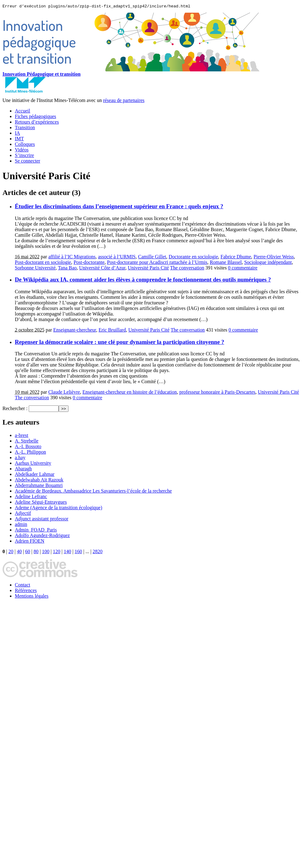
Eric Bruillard (112, 331)
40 (19, 552)
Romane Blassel (226, 263)
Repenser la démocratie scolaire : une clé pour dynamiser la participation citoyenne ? (119, 343)
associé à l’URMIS (117, 258)
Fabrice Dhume (236, 258)
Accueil (23, 112)
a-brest (22, 436)
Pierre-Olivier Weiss (274, 258)
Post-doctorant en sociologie (43, 263)
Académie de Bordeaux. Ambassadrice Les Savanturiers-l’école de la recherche (93, 492)
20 (11, 552)
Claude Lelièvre (64, 393)
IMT (19, 140)
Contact (23, 586)
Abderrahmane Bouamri (39, 486)
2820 (98, 552)
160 (78, 552)
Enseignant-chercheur (75, 331)
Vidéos (22, 151)
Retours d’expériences (37, 123)
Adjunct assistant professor (42, 520)
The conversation (187, 269)
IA (17, 134)
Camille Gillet (152, 258)
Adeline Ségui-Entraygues (41, 503)
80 (36, 552)
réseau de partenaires (124, 101)
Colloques (25, 145)
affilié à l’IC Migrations (72, 258)
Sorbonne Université (35, 269)
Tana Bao (67, 269)
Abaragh (23, 470)
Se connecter (27, 162)
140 (67, 552)
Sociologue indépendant (268, 263)
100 (46, 552)
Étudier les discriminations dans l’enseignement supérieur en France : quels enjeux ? (119, 207)
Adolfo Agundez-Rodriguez (42, 536)
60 (28, 552)
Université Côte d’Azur (102, 269)
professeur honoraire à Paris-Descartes (217, 393)
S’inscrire (24, 156)
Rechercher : (15, 409)
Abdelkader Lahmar (35, 475)
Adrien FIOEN (30, 542)
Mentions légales (32, 597)
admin (21, 525)
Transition (25, 128)
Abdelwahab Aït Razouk (39, 481)
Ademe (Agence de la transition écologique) (58, 508)
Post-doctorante (89, 263)
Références (26, 591)
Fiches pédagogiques (36, 117)
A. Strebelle (27, 442)
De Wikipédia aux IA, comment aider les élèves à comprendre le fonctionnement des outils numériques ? (143, 280)
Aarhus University (33, 464)
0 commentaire (243, 269)
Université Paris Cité (148, 269)
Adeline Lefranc (31, 497)
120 (56, 552)
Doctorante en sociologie (193, 258)
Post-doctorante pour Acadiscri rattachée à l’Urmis (157, 263)
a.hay (20, 458)
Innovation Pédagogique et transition (42, 75)
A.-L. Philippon (30, 453)
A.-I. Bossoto (28, 447)
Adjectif (23, 514)
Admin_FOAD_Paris (36, 531)
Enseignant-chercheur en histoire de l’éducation (130, 393)
